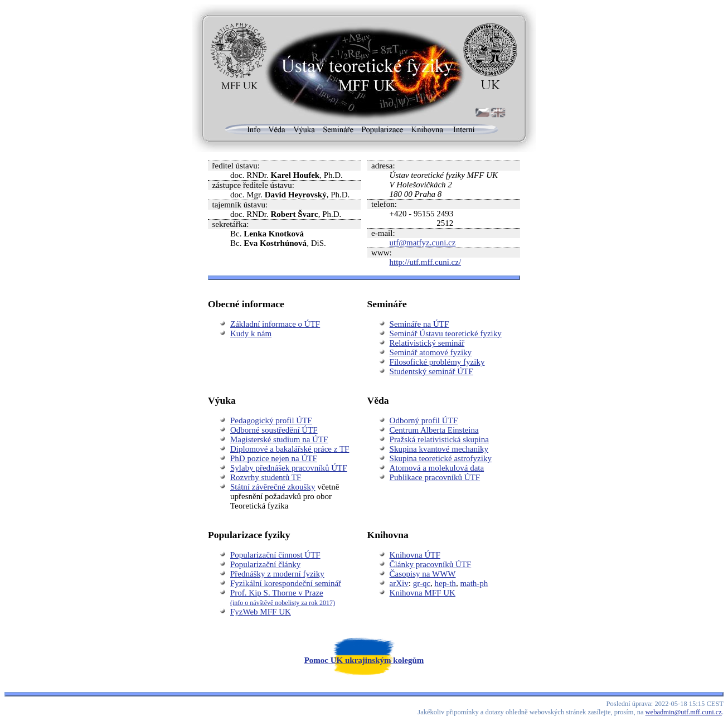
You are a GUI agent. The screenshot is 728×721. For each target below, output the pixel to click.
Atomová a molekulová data (437, 468)
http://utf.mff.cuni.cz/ (425, 262)
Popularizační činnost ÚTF (275, 555)
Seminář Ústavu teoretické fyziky (446, 333)
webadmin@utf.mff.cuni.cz (684, 712)
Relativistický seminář (427, 343)
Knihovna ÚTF (415, 555)
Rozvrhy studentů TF (266, 477)
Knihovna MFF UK (423, 593)
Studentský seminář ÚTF (431, 371)
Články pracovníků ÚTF (431, 564)
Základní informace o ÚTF (275, 324)
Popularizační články (265, 564)
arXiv (399, 583)
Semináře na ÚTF (419, 324)
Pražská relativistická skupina (439, 439)
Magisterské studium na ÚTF (279, 439)
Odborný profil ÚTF (424, 420)
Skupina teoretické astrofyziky (441, 458)
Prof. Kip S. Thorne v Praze (283, 597)
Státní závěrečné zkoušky (273, 487)
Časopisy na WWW (423, 574)
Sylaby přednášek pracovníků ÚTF (289, 468)
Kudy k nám (251, 333)
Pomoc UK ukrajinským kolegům (364, 660)
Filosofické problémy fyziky (437, 362)
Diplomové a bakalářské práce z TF (290, 449)
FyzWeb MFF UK (261, 612)
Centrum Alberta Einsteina (434, 430)
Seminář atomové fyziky (431, 352)
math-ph (474, 583)
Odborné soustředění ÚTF (274, 430)
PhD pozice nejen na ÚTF (274, 458)
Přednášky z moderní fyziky (277, 574)
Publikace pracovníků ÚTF (435, 477)
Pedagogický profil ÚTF (271, 420)
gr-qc (422, 583)
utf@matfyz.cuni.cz (423, 243)
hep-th (445, 583)
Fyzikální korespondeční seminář (286, 583)
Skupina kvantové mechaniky (439, 449)
